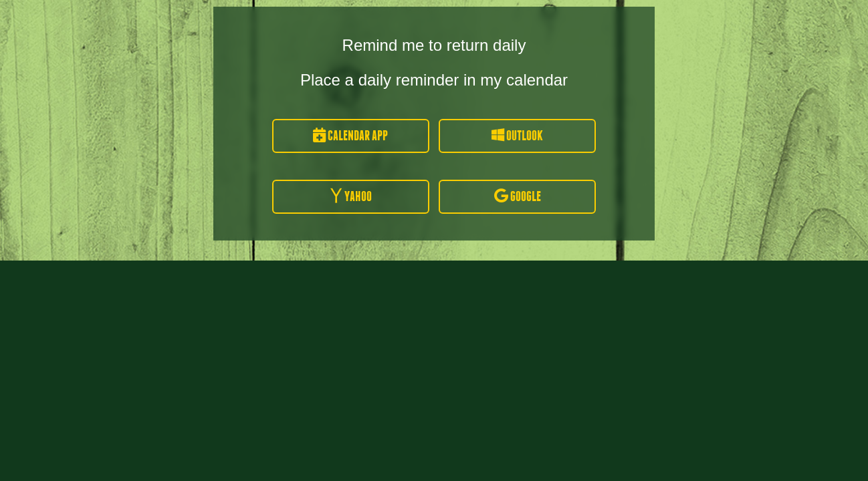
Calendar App (350, 136)
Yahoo (351, 197)
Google (518, 197)
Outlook (517, 136)
